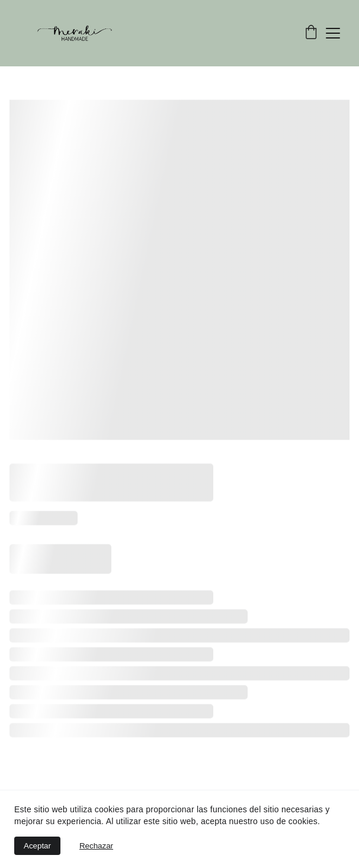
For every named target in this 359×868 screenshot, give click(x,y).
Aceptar (37, 846)
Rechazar (96, 846)
